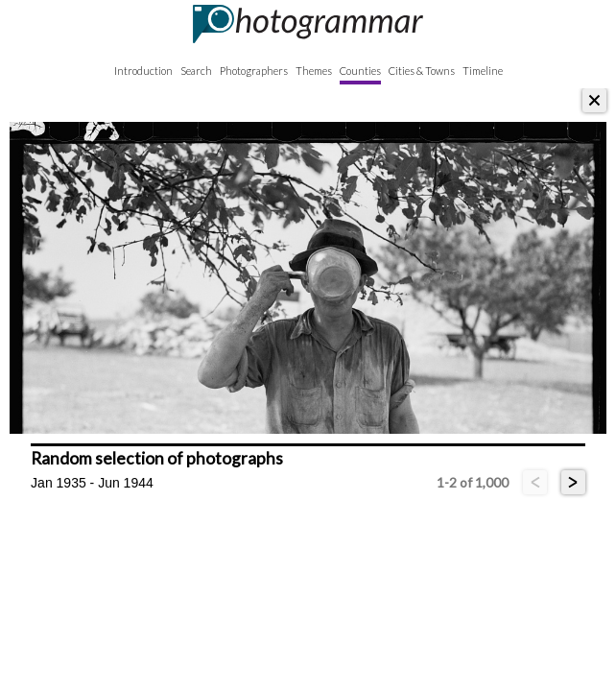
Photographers (254, 71)
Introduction (143, 71)
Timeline (483, 71)
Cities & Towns (422, 71)
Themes (314, 71)
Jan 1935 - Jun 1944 (92, 483)
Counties (360, 71)
